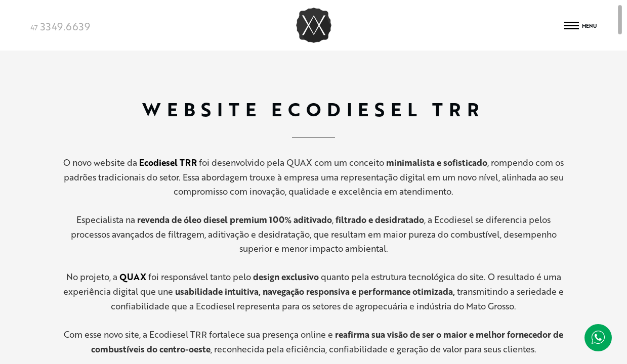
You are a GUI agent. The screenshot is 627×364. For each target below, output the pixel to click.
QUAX (133, 277)
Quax (314, 25)
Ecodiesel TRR (168, 163)
